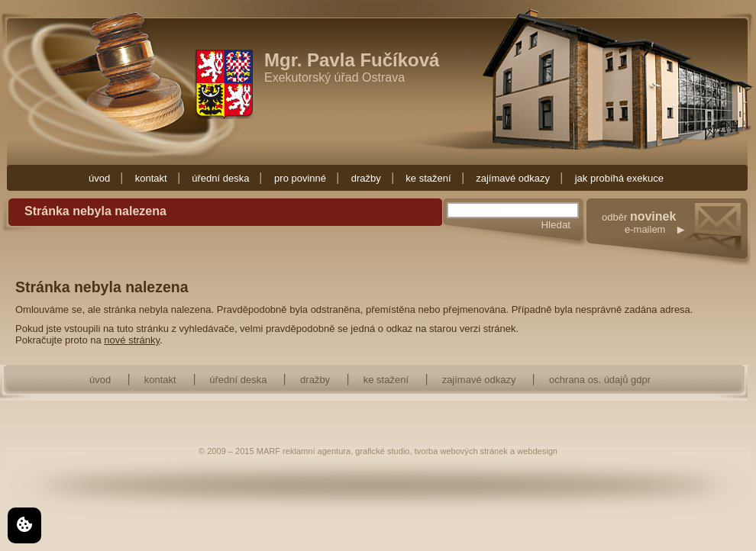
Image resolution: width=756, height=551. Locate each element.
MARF (268, 451)
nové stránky (132, 340)
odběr (676, 238)
